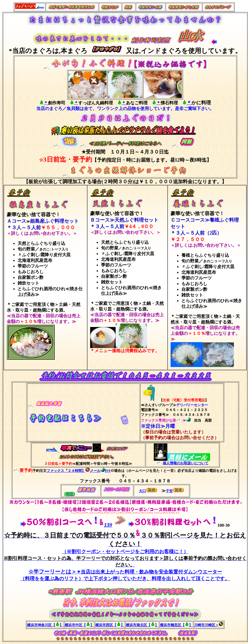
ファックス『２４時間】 (66, 471)
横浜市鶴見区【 (172, 625)
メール (93, 471)
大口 (142, 491)
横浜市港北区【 (138, 625)
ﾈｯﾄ (105, 471)
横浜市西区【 (106, 625)
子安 (169, 491)
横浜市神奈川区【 (41, 625)
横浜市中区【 (75, 625)
